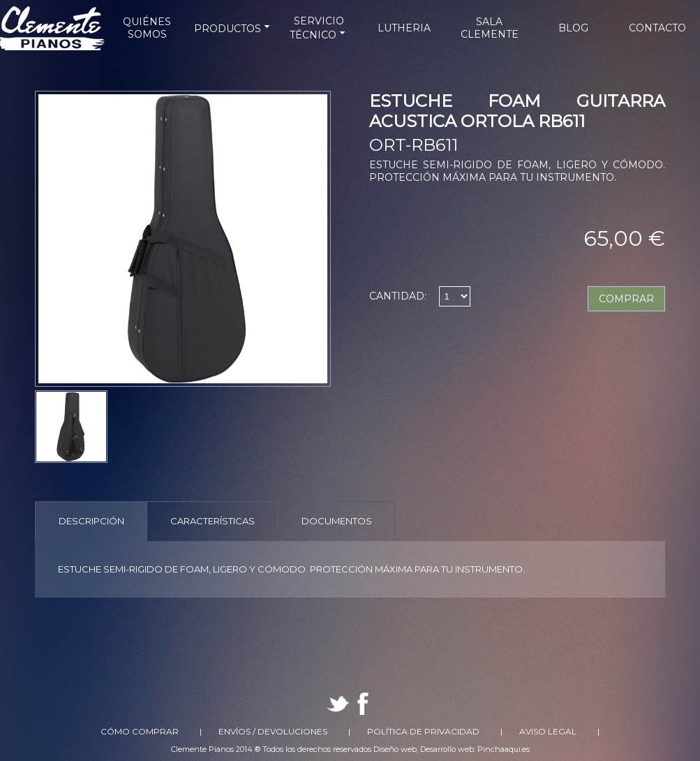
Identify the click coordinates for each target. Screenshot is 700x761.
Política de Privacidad (423, 731)
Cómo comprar (140, 731)
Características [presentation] (213, 521)
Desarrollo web (447, 749)
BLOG (573, 28)
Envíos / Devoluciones (273, 731)
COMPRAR (626, 299)
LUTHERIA (404, 28)
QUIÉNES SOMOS (147, 28)
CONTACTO (657, 28)
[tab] (91, 521)
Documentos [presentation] (337, 521)
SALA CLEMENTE (490, 28)
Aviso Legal (548, 731)
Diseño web (395, 749)
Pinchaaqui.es (504, 749)
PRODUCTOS (233, 29)
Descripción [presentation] (91, 521)
